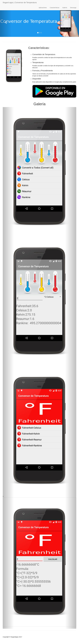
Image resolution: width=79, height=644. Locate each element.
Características (55, 8)
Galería (65, 8)
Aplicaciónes (43, 8)
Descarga (73, 8)
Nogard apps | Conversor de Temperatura (20, 3)
